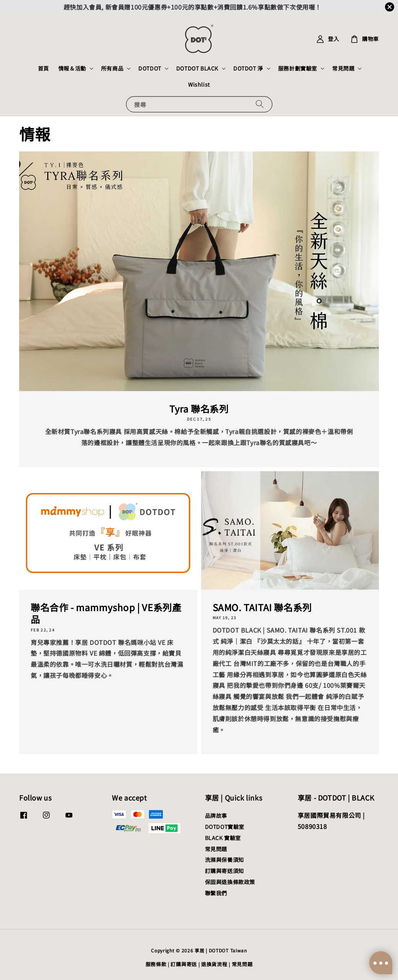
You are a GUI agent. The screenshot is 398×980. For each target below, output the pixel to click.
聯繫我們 (216, 893)
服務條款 (156, 964)
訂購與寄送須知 (224, 871)
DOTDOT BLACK (197, 68)
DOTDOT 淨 (248, 68)
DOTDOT (150, 68)
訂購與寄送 (184, 964)
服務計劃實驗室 (298, 68)
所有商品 (112, 68)
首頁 (43, 68)
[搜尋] (260, 104)
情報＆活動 (72, 68)
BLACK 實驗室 (223, 838)
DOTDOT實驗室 (225, 827)
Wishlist (199, 84)
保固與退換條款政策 (230, 882)
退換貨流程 (214, 964)
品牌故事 (216, 816)
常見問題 (343, 68)
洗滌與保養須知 (224, 860)
